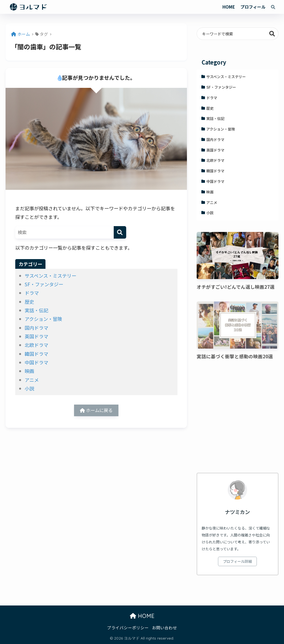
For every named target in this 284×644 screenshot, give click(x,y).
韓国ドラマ (36, 354)
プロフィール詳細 (237, 561)
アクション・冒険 (43, 319)
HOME (229, 7)
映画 (29, 371)
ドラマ (32, 293)
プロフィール (253, 7)
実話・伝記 (36, 310)
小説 (29, 388)
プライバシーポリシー (128, 628)
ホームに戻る (96, 411)
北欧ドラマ (36, 345)
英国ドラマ (36, 336)
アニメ (32, 380)
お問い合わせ (164, 628)
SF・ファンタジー (44, 284)
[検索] (120, 232)
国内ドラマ (36, 328)
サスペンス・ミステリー (50, 276)
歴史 (29, 302)
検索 (272, 34)
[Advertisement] (238, 417)
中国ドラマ (36, 362)
